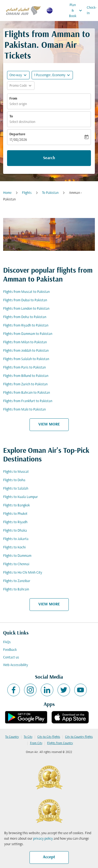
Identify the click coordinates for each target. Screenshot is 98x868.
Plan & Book (77, 11)
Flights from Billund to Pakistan (26, 376)
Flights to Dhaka (15, 531)
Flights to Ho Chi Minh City (23, 573)
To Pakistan (50, 193)
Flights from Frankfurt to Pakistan (28, 401)
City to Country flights (79, 737)
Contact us (11, 658)
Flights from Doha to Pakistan (25, 317)
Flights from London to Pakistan (26, 309)
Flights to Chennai (16, 564)
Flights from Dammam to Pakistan (28, 334)
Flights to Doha (14, 480)
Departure (17, 134)
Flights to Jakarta (16, 539)
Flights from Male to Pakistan (24, 410)
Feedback (10, 650)
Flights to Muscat (16, 472)
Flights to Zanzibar (17, 581)
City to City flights (49, 737)
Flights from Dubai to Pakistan (25, 300)
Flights (27, 193)
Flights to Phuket (15, 514)
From (13, 99)
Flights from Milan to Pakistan (25, 342)
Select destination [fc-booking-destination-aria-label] (22, 122)
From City (36, 743)
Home (7, 193)
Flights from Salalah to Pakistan (26, 359)
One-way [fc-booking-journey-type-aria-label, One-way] (16, 75)
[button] (52, 75)
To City (28, 737)
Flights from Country (60, 743)
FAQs (7, 642)
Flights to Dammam (17, 556)
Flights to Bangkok (16, 505)
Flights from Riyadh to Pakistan (26, 326)
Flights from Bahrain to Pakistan (27, 393)
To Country (12, 737)
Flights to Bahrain (16, 589)
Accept (49, 857)
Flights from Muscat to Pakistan (26, 292)
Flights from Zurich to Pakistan (25, 384)
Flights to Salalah (16, 489)
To (11, 116)
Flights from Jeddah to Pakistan (26, 351)
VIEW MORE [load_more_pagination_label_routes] (49, 424)
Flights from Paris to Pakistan (24, 368)
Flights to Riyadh (15, 522)
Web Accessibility (16, 665)
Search (49, 158)
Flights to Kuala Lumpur (21, 497)
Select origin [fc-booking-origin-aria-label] (18, 104)
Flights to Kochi (14, 547)
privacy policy (43, 839)
